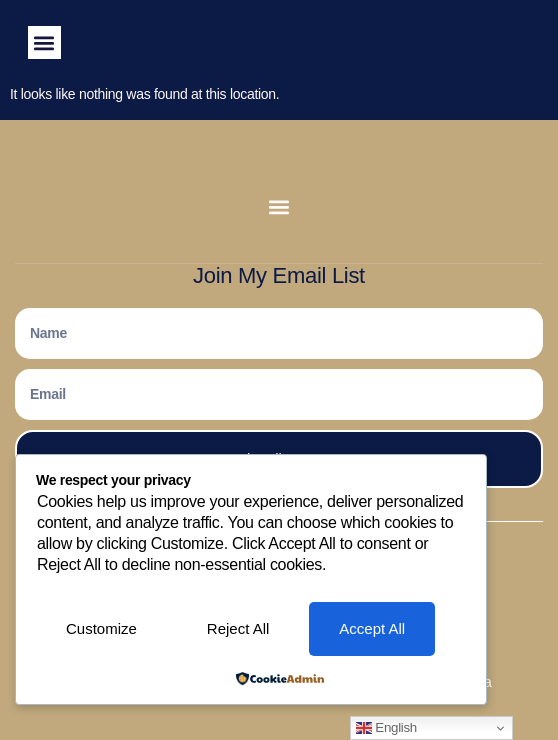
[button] (44, 42)
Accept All (372, 628)
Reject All (238, 628)
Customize (101, 628)
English (386, 728)
